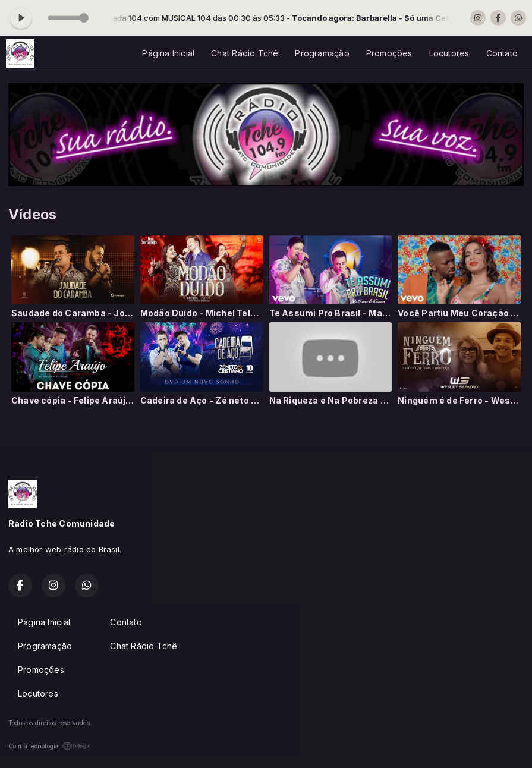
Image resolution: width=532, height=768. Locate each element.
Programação (322, 53)
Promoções (389, 53)
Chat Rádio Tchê (245, 53)
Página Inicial (168, 53)
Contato (502, 53)
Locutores (449, 53)
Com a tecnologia (50, 746)
